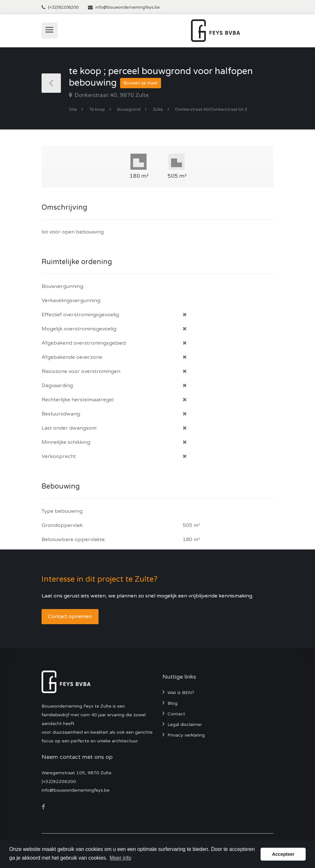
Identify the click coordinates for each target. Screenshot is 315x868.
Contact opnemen (70, 616)
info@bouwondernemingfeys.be (128, 7)
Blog (172, 703)
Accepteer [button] (283, 854)
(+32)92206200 (63, 7)
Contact (176, 714)
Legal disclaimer (185, 725)
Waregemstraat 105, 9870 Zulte (76, 773)
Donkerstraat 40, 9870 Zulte (111, 95)
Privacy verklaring (186, 735)
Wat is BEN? (181, 693)
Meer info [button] (121, 858)
